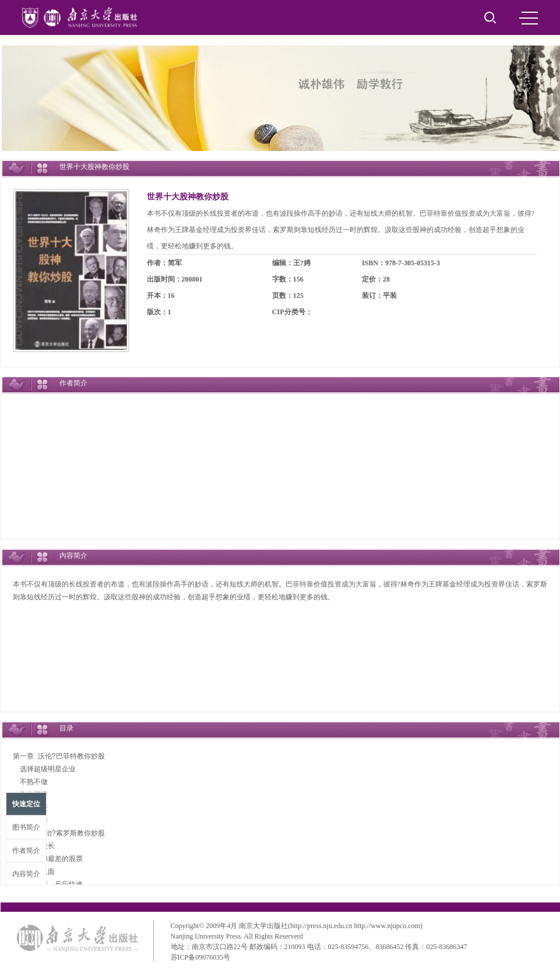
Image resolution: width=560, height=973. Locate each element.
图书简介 (26, 827)
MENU (529, 18)
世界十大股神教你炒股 (188, 197)
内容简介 (26, 874)
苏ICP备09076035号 (201, 957)
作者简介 (26, 851)
